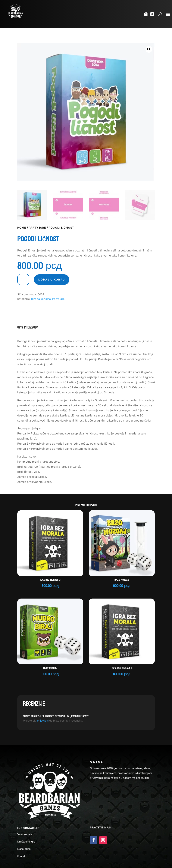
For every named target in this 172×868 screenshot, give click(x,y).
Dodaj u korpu (52, 279)
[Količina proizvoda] (23, 280)
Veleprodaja (25, 834)
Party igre (37, 228)
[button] (149, 49)
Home (22, 228)
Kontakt (22, 856)
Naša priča (24, 849)
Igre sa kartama (41, 299)
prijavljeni (43, 721)
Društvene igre (26, 841)
